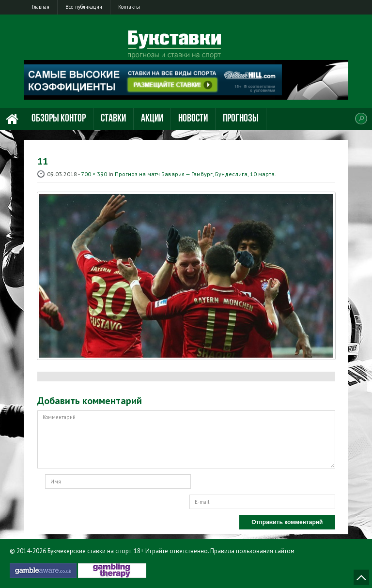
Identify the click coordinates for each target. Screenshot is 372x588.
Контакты (129, 7)
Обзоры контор (59, 119)
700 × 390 (94, 174)
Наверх (361, 577)
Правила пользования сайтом (252, 551)
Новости (193, 119)
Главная (41, 7)
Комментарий (186, 439)
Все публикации (84, 7)
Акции (152, 119)
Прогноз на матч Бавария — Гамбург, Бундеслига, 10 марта (195, 174)
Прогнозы (241, 119)
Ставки (113, 119)
